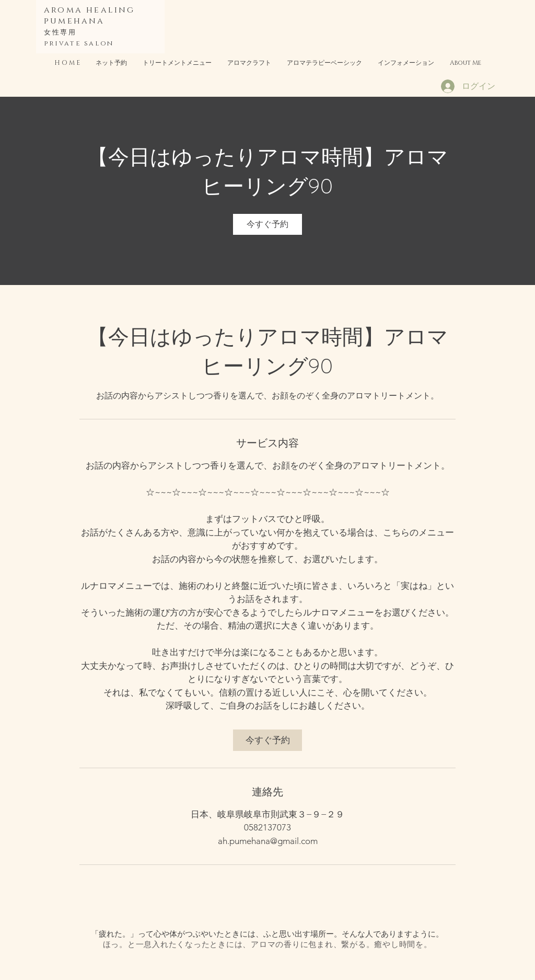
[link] (267, 224)
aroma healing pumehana (90, 15)
